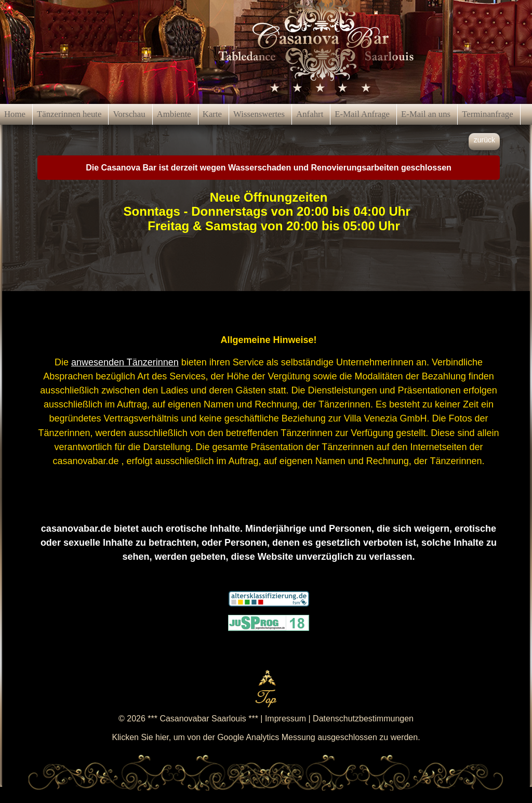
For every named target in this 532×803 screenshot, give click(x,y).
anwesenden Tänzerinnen (125, 362)
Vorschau (129, 114)
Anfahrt (310, 114)
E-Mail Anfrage (362, 114)
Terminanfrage (488, 114)
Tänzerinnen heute (69, 114)
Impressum (285, 719)
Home (15, 114)
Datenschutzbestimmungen (363, 719)
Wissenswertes (259, 114)
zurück (484, 140)
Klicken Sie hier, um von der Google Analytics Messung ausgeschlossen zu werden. (266, 737)
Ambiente (174, 114)
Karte (212, 114)
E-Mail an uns (426, 114)
